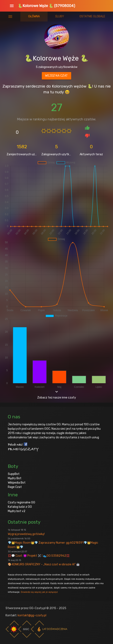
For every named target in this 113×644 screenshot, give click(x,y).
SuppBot (14, 474)
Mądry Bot (15, 478)
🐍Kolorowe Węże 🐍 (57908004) (47, 6)
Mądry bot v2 (17, 511)
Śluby (60, 16)
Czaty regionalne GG (22, 502)
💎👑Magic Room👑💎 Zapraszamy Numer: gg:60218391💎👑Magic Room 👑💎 (53, 543)
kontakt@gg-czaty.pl (32, 615)
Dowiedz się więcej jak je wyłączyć (39, 592)
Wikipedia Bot (17, 483)
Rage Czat (15, 487)
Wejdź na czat (56, 76)
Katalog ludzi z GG (20, 507)
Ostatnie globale (92, 16)
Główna (34, 16)
